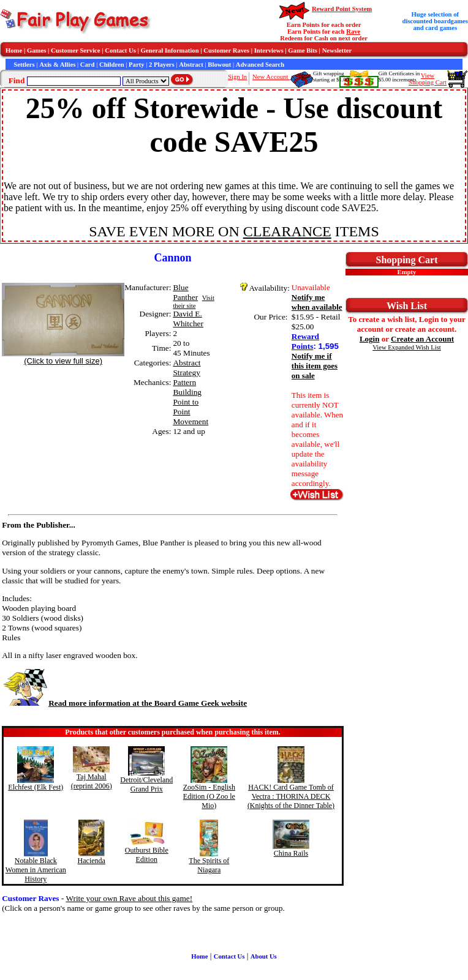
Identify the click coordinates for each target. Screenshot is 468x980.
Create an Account (422, 339)
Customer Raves (226, 50)
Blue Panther (185, 292)
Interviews (269, 50)
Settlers (24, 65)
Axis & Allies (57, 65)
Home (14, 50)
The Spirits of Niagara (209, 865)
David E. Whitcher (188, 319)
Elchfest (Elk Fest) (36, 787)
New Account (271, 77)
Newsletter (337, 50)
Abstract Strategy (187, 368)
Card (88, 65)
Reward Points (305, 341)
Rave (353, 32)
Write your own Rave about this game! (129, 898)
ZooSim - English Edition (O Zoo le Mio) (209, 796)
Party (136, 65)
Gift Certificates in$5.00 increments (399, 77)
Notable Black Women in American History (36, 870)
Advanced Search (260, 65)
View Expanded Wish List (407, 347)
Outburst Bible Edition (147, 855)
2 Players (162, 65)
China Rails (291, 853)
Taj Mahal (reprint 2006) (92, 781)
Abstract (191, 65)
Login (370, 339)
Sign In (237, 77)
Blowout (219, 65)
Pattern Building (187, 387)
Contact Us (120, 50)
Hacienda (92, 861)
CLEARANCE (287, 231)
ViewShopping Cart (428, 79)
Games (36, 50)
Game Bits (303, 50)
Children (112, 65)
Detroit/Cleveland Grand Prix (146, 784)
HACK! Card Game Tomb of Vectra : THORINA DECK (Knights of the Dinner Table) (291, 796)
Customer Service (76, 50)
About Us (264, 956)
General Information (170, 50)
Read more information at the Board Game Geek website (124, 703)
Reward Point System (342, 9)
